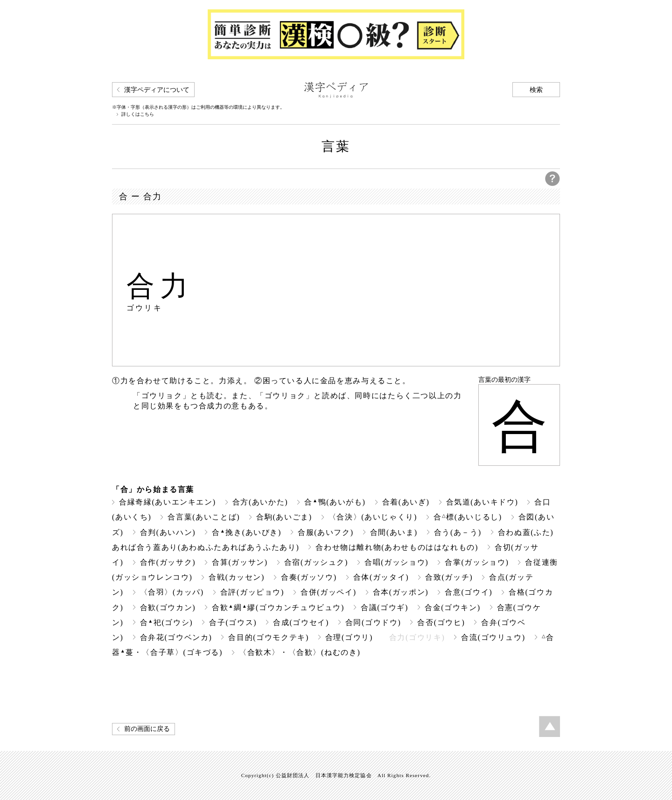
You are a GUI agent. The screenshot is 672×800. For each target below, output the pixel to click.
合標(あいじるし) (468, 517)
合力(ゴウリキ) (417, 637)
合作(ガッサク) (168, 562)
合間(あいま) (394, 532)
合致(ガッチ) (449, 577)
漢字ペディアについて (157, 90)
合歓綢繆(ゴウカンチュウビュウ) (278, 607)
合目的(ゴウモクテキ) (268, 637)
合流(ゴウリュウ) (493, 637)
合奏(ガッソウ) (309, 577)
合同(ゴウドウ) (373, 622)
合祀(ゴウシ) (167, 622)
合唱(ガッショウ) (396, 562)
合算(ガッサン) (240, 562)
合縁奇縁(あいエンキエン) (168, 502)
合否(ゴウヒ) (441, 622)
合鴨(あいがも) (335, 502)
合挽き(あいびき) (247, 532)
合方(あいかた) (260, 502)
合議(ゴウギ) (385, 607)
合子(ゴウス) (233, 622)
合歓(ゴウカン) (168, 607)
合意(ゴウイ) (469, 592)
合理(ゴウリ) (349, 637)
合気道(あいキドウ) (482, 502)
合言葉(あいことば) (204, 517)
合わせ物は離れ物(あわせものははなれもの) (397, 547)
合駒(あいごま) (284, 517)
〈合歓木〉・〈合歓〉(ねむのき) (300, 652)
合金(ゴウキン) (453, 607)
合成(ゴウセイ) (301, 622)
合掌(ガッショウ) (477, 562)
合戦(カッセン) (237, 577)
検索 (536, 90)
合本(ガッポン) (401, 592)
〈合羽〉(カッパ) (172, 592)
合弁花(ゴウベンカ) (176, 637)
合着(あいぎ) (406, 502)
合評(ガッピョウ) (252, 592)
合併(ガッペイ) (329, 592)
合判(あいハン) (168, 532)
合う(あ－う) (458, 532)
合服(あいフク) (326, 532)
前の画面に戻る (147, 729)
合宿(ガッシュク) (316, 562)
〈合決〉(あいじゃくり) (373, 517)
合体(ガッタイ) (381, 577)
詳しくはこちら (138, 114)
